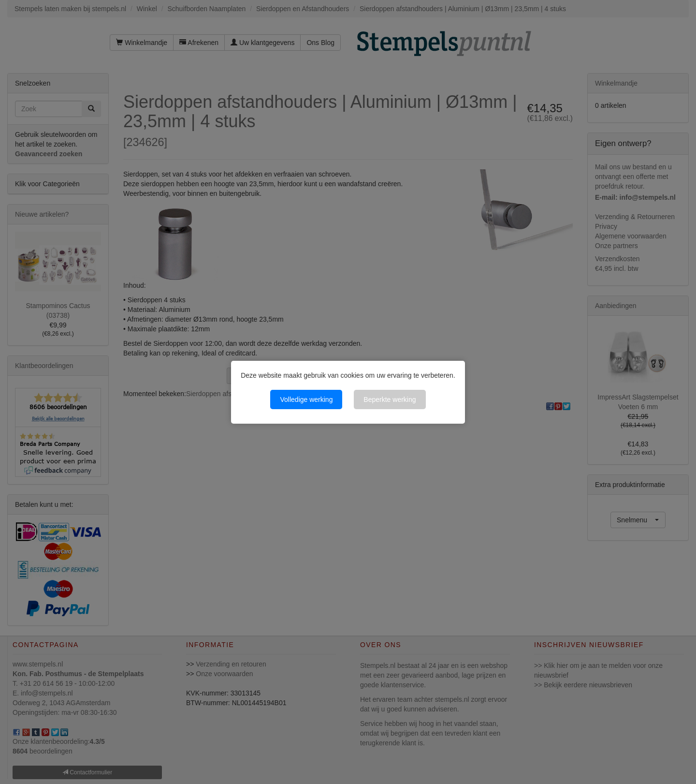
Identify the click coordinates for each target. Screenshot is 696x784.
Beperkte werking (390, 399)
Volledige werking (306, 399)
